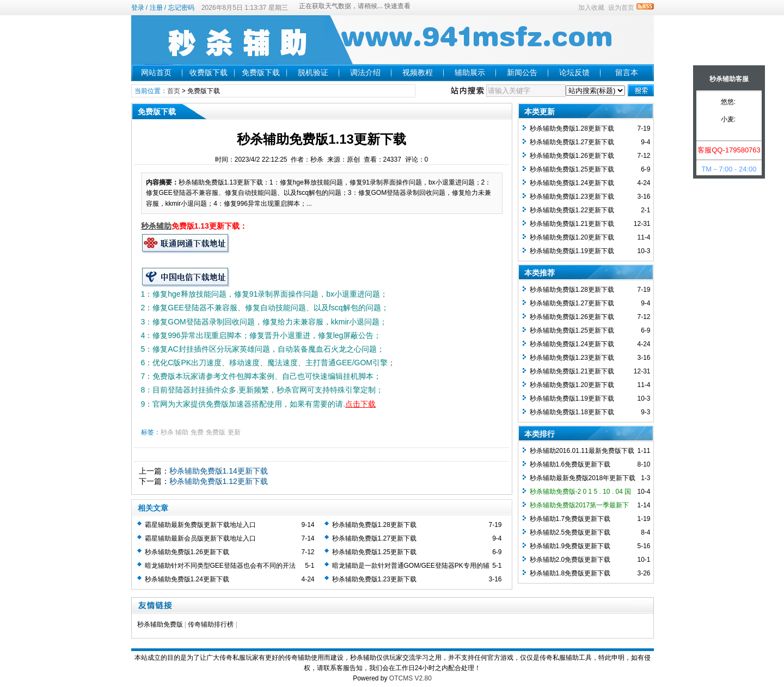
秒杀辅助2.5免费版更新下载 (570, 532)
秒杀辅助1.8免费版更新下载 (570, 573)
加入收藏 (591, 8)
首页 (174, 91)
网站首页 (156, 72)
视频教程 (418, 72)
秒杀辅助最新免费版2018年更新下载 (583, 478)
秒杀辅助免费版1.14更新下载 (219, 471)
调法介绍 (365, 72)
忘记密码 (181, 8)
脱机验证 (313, 72)
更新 (234, 432)
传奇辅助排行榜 (211, 624)
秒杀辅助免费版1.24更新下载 (187, 579)
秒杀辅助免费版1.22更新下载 (572, 210)
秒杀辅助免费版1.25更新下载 (374, 552)
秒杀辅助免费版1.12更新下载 (219, 481)
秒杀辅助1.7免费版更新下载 (570, 519)
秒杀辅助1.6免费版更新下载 (570, 464)
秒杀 (167, 432)
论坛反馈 (574, 72)
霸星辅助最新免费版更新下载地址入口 (200, 525)
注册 (156, 8)
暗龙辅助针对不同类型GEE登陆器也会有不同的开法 (220, 566)
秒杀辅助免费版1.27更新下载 (374, 538)
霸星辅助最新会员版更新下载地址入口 (200, 538)
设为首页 (621, 8)
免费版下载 (261, 72)
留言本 (627, 72)
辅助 (182, 432)
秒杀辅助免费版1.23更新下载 (374, 579)
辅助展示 (470, 72)
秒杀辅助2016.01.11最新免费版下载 (582, 451)
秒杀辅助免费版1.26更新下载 (187, 552)
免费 (197, 432)
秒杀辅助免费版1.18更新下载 (572, 412)
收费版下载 (209, 72)
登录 (138, 8)
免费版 (216, 432)
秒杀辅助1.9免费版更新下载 (570, 546)
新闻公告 (522, 72)
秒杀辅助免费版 (160, 624)
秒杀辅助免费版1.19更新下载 (572, 251)
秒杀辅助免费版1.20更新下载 (572, 237)
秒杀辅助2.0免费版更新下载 (570, 560)
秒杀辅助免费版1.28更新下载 (374, 525)
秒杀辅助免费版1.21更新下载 (572, 224)
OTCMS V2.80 (411, 678)
